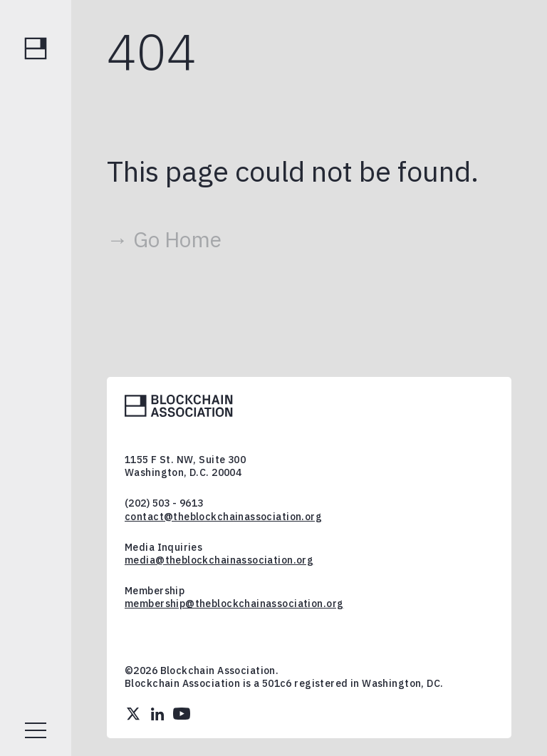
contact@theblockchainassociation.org (223, 517)
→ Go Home (164, 239)
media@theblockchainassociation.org (219, 560)
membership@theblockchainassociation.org (234, 604)
